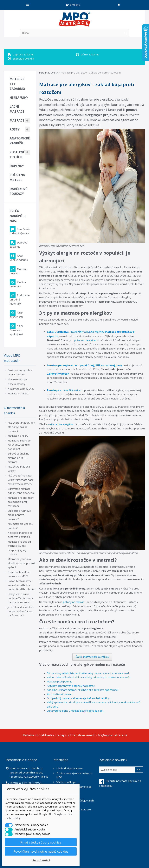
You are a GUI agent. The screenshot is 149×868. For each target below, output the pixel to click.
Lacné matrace (17, 109)
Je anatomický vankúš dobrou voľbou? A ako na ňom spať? (21, 611)
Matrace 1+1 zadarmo (17, 84)
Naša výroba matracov (21, 389)
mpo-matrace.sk (49, 73)
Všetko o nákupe (18, 379)
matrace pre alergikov (60, 424)
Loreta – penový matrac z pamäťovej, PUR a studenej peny (84, 365)
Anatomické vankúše (20, 141)
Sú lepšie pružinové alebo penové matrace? (19, 515)
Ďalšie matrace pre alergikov (92, 657)
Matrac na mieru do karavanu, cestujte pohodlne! (19, 445)
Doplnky (17, 166)
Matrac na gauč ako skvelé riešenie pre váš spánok (21, 563)
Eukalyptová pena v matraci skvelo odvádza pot (75, 711)
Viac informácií (41, 860)
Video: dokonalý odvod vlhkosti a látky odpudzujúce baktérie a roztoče (89, 677)
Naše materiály (17, 384)
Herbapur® (19, 98)
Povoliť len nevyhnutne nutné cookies (41, 851)
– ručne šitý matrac (64, 390)
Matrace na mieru (18, 393)
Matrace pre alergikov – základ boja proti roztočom (22, 502)
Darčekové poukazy (18, 191)
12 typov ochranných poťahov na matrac (71, 686)
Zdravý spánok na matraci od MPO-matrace (19, 458)
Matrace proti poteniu (60, 681)
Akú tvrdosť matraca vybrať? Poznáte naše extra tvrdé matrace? (21, 480)
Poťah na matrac (17, 177)
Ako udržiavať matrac (59, 694)
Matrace (17, 120)
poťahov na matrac (85, 340)
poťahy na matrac (74, 602)
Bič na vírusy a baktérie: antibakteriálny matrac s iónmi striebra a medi (88, 673)
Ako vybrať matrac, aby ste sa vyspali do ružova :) (21, 427)
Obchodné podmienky (70, 768)
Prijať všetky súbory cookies (41, 842)
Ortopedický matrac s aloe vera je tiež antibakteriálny (78, 698)
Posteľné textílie (17, 155)
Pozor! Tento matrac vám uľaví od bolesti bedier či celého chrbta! (21, 585)
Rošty (15, 129)
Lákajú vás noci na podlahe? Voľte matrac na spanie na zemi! (21, 598)
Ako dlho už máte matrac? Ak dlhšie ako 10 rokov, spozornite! (83, 690)
